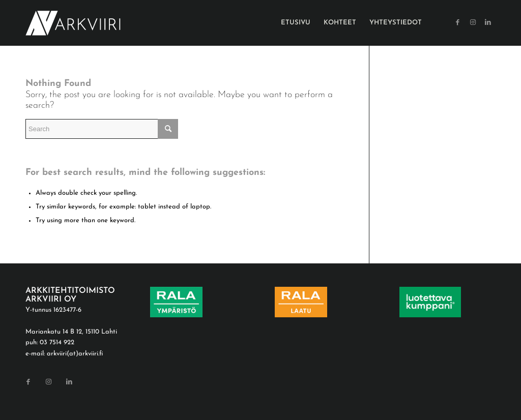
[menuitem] (296, 23)
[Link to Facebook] (457, 22)
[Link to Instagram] (473, 22)
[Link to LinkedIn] (488, 22)
